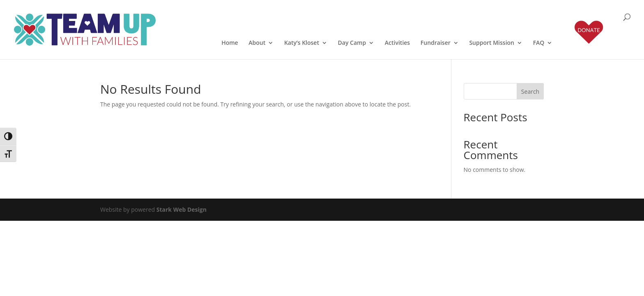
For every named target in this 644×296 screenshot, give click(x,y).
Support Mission (492, 43)
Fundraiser (436, 43)
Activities (397, 43)
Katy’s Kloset (302, 43)
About (257, 43)
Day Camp (352, 43)
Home (230, 43)
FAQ (539, 43)
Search (530, 91)
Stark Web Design (182, 209)
